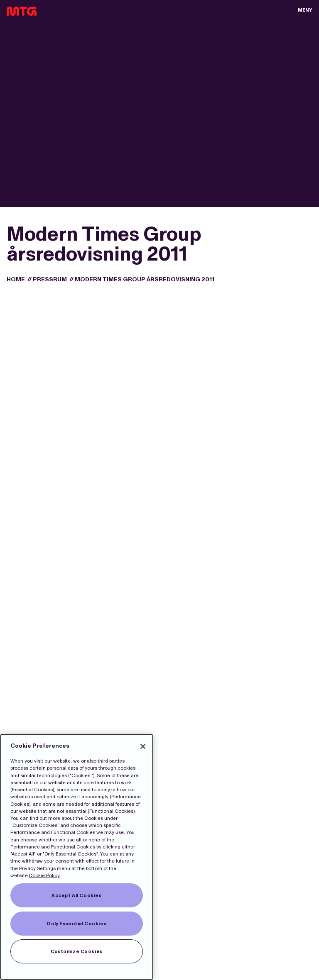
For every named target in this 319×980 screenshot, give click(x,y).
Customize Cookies (77, 951)
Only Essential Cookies (76, 924)
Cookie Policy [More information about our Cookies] (44, 875)
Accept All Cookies (76, 895)
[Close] (143, 746)
